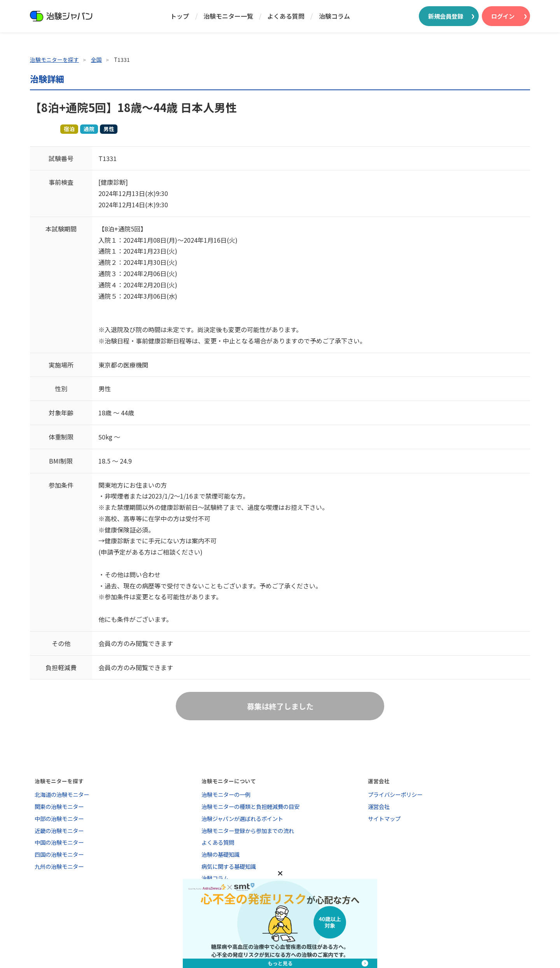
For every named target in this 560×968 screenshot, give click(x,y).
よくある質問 (286, 16)
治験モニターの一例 (226, 794)
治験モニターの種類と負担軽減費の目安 (250, 806)
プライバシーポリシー (395, 794)
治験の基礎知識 (220, 854)
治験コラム (334, 16)
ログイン (503, 16)
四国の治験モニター (59, 854)
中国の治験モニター (59, 842)
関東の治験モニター (59, 806)
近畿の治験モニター (59, 831)
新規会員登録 (446, 16)
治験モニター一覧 (228, 16)
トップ (180, 16)
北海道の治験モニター (62, 794)
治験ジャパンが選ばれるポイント (242, 818)
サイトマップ (384, 818)
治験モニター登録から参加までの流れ (248, 831)
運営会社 (379, 806)
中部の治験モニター (59, 818)
